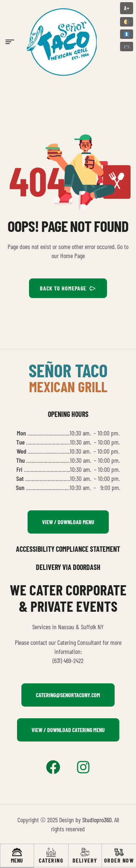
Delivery (85, 860)
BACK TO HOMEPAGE (68, 288)
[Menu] (17, 852)
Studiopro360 (97, 820)
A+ (127, 8)
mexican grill (68, 386)
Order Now (119, 860)
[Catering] (51, 852)
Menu (17, 860)
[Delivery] (85, 852)
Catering (51, 860)
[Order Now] (119, 852)
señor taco (68, 370)
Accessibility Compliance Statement (68, 549)
